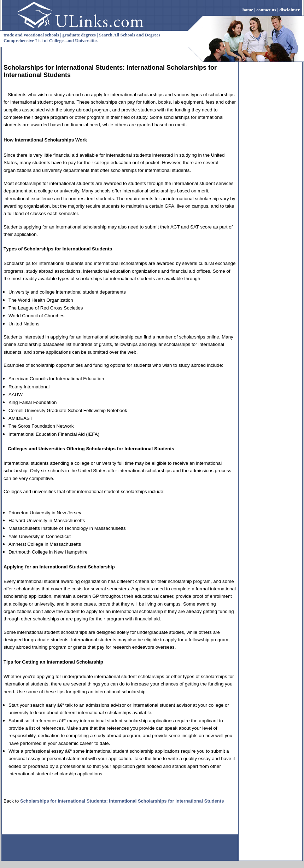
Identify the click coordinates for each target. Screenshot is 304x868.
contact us (266, 10)
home (248, 10)
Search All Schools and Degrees (130, 35)
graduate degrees (79, 35)
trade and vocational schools (31, 35)
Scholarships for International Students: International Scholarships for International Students (122, 801)
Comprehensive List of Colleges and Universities (51, 40)
